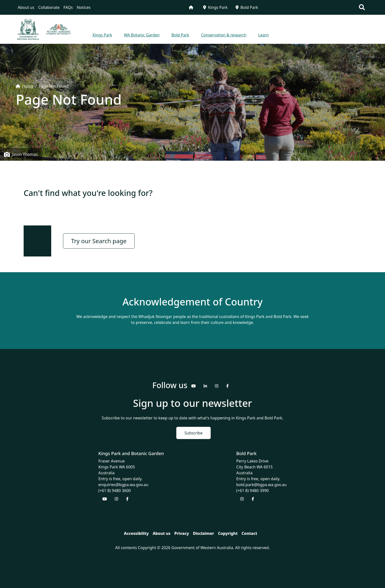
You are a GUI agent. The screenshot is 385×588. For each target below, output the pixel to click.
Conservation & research (224, 35)
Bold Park (247, 7)
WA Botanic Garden (142, 35)
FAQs (68, 7)
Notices (84, 7)
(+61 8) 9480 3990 (253, 491)
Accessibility (136, 533)
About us (26, 7)
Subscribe (193, 433)
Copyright (228, 533)
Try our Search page (99, 241)
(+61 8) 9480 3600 (115, 491)
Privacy (182, 533)
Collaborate (49, 7)
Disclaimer (204, 533)
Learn (264, 35)
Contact (249, 533)
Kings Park (215, 7)
